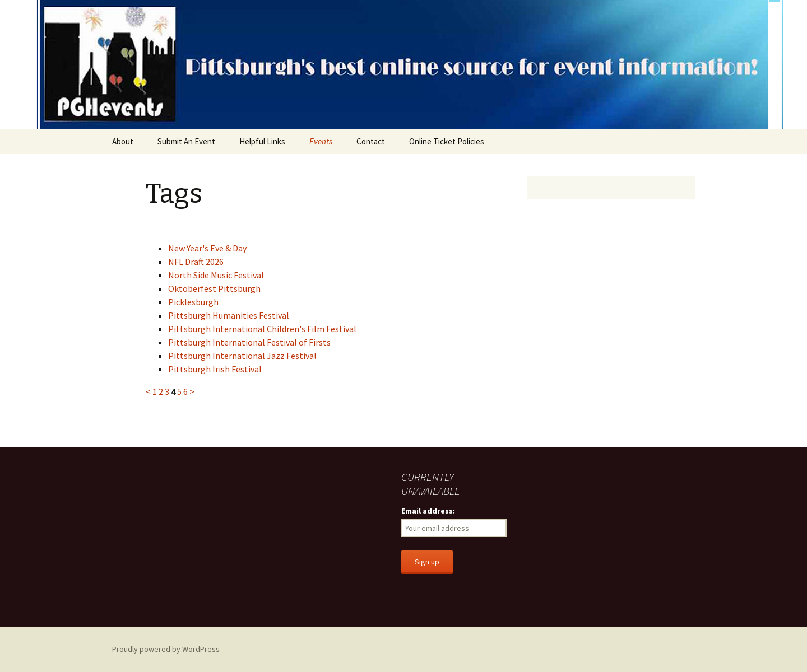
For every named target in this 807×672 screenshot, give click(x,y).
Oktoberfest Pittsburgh (214, 288)
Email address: (428, 511)
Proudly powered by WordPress (166, 649)
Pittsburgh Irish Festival (215, 369)
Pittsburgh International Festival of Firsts (249, 342)
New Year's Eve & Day (207, 248)
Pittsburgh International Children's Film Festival (262, 329)
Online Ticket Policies (447, 141)
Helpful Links (262, 141)
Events (321, 141)
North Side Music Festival (216, 275)
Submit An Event (186, 141)
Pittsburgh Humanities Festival (229, 315)
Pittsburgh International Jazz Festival (242, 356)
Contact (371, 141)
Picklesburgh (193, 302)
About (123, 141)
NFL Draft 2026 (196, 262)
